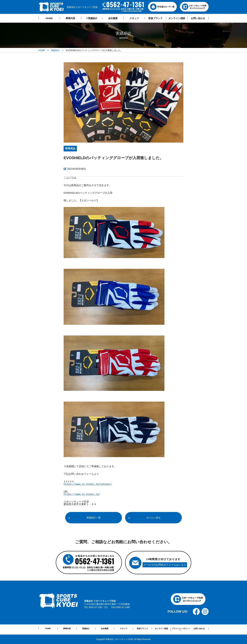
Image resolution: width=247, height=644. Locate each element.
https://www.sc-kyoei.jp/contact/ (88, 484)
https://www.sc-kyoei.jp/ (82, 494)
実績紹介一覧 (94, 518)
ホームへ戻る (153, 518)
